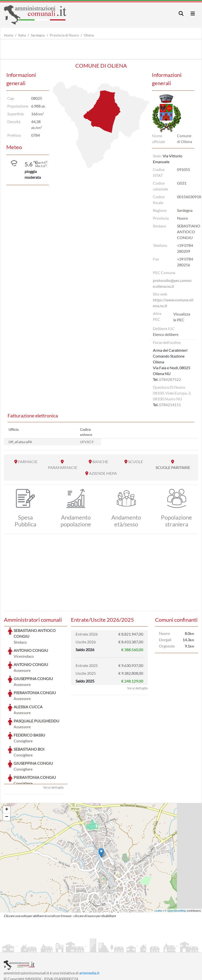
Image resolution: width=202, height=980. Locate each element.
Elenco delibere (166, 334)
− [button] (7, 781)
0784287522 (170, 379)
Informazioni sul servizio (24, 948)
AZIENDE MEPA (103, 473)
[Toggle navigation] (181, 13)
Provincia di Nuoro (64, 35)
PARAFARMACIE (63, 467)
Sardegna (38, 35)
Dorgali (165, 640)
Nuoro (164, 633)
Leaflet (158, 874)
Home (9, 35)
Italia (22, 35)
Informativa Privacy (63, 948)
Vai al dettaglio (53, 751)
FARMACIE (28, 462)
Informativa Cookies (99, 948)
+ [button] (7, 773)
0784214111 (170, 405)
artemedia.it (89, 936)
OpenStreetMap (177, 874)
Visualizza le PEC (182, 317)
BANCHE (100, 462)
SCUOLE (136, 462)
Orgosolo (167, 646)
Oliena (89, 35)
